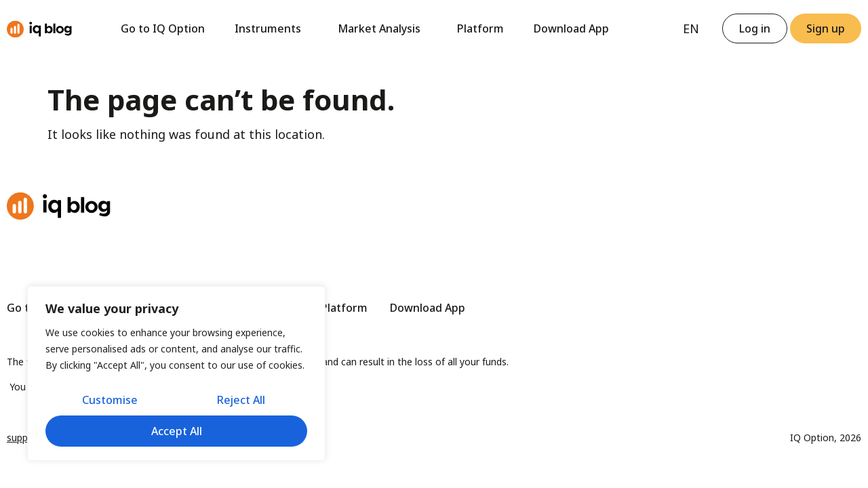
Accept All (177, 431)
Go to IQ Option (163, 28)
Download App (571, 28)
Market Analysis (382, 28)
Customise (110, 400)
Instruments (271, 28)
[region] (176, 373)
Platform (480, 28)
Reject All (241, 400)
